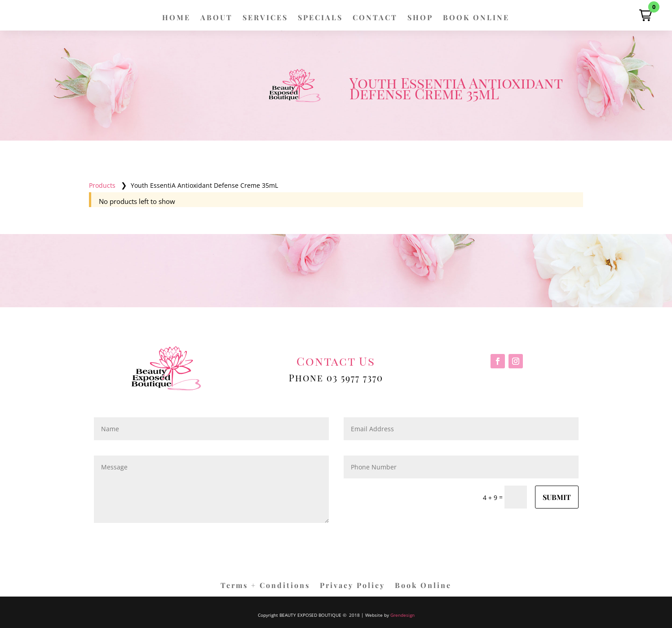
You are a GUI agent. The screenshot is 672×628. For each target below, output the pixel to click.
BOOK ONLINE (476, 18)
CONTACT (375, 18)
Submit (557, 497)
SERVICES (265, 18)
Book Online (423, 586)
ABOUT (217, 18)
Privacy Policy (352, 586)
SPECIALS (320, 18)
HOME (176, 18)
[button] (645, 15)
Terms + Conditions (265, 586)
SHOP (420, 18)
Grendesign (402, 615)
